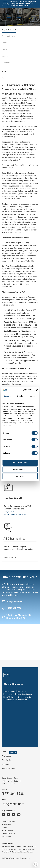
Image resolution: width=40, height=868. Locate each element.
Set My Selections (20, 469)
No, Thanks (20, 476)
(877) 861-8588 (8, 590)
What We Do (6, 760)
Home (4, 752)
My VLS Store (6, 837)
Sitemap (5, 828)
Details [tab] (20, 396)
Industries (5, 764)
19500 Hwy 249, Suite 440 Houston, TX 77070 (19, 617)
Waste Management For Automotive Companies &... (19, 846)
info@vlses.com (13, 804)
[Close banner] (37, 390)
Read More (5, 4)
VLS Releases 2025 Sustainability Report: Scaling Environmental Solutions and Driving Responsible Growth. (24, 4)
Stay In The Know (8, 768)
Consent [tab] (7, 396)
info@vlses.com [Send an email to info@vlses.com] (12, 602)
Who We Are (6, 756)
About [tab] (33, 396)
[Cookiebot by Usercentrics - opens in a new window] (24, 390)
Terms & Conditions (8, 822)
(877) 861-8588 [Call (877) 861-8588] (12, 608)
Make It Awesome (20, 463)
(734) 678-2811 (10, 511)
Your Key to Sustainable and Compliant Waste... (18, 852)
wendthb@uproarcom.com (15, 514)
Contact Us (10, 558)
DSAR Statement (8, 831)
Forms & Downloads (8, 834)
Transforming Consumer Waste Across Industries (18, 849)
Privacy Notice (6, 825)
